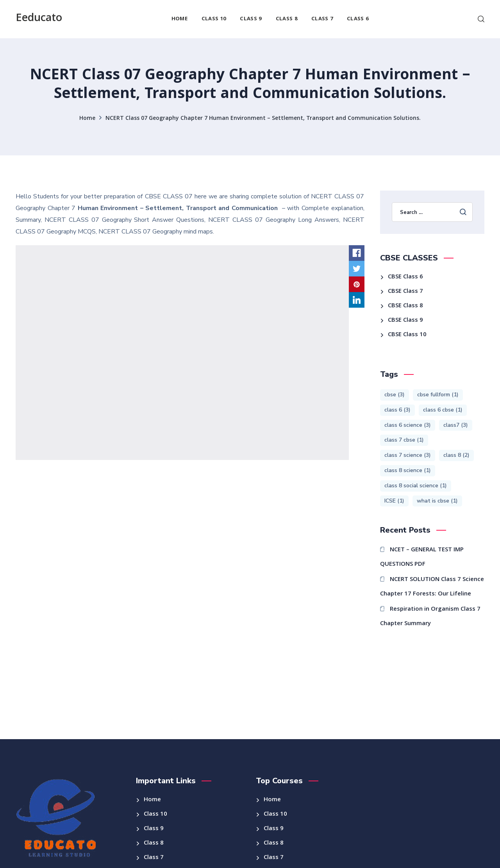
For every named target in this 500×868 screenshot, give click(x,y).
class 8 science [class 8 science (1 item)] (408, 470)
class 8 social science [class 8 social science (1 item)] (416, 486)
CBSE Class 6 (405, 277)
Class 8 (154, 843)
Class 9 (154, 829)
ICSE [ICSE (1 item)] (394, 501)
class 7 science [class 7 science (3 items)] (408, 455)
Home (87, 119)
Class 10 (155, 815)
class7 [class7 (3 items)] (456, 425)
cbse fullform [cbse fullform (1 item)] (438, 395)
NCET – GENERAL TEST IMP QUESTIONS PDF (422, 557)
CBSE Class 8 (405, 306)
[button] (481, 19)
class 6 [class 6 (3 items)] (397, 410)
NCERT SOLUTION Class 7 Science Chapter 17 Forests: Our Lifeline (432, 587)
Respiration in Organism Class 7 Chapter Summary (430, 617)
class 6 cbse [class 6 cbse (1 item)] (443, 410)
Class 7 (154, 858)
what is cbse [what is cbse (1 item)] (437, 501)
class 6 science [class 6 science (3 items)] (408, 425)
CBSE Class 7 (405, 292)
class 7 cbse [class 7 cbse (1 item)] (404, 440)
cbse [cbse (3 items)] (395, 395)
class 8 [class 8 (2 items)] (456, 455)
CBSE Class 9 (405, 321)
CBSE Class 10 (407, 335)
